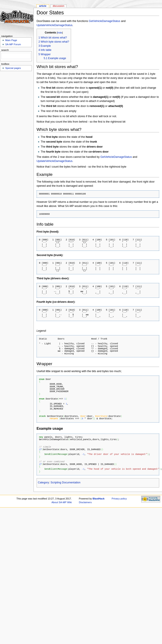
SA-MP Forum (13, 44)
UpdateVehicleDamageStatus (55, 25)
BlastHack (98, 499)
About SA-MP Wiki (62, 502)
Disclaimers (85, 502)
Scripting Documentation (65, 483)
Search (5, 50)
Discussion (58, 6)
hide (60, 33)
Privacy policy (119, 499)
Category (43, 483)
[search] (16, 56)
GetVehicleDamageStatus (104, 21)
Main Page (11, 40)
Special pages (13, 68)
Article (43, 6)
